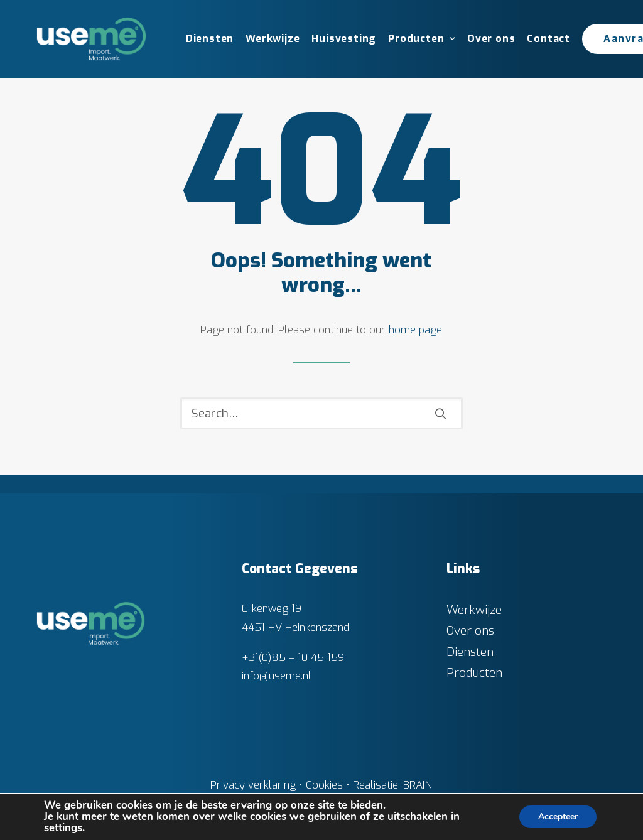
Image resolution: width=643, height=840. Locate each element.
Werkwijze (273, 39)
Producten (422, 39)
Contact (548, 39)
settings (63, 828)
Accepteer (558, 816)
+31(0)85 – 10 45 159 (293, 658)
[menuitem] (205, 39)
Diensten (210, 39)
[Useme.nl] (91, 39)
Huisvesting (344, 39)
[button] (440, 413)
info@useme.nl (277, 676)
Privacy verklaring (253, 785)
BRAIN (418, 785)
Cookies (324, 785)
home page (415, 330)
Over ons (491, 39)
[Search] (321, 413)
